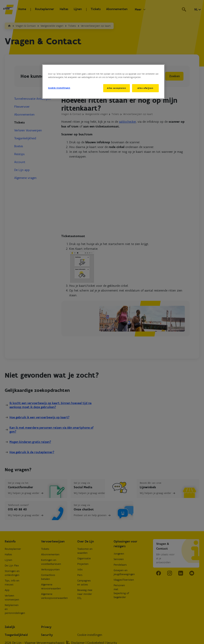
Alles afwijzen (145, 88)
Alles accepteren (116, 88)
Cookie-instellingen (59, 88)
